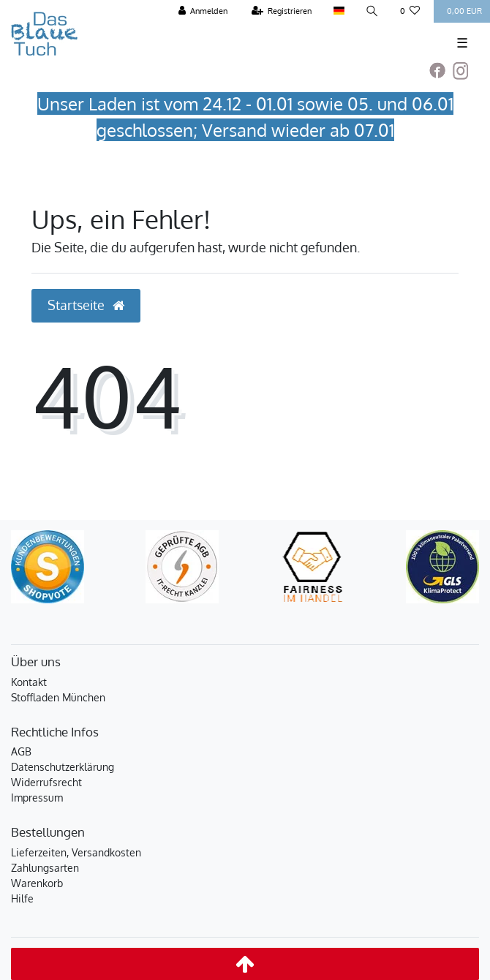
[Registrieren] (282, 11)
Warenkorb (37, 883)
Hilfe (22, 898)
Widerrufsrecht (46, 782)
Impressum (37, 798)
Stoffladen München (58, 697)
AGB (21, 751)
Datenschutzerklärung (63, 767)
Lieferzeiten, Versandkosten (76, 852)
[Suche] (372, 11)
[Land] (338, 11)
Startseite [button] (86, 305)
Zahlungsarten (45, 868)
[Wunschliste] (410, 11)
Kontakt (29, 682)
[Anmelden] (203, 11)
